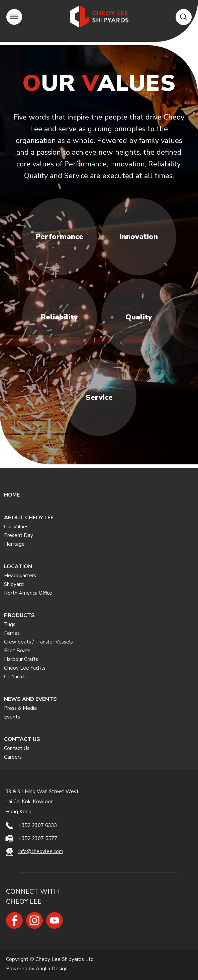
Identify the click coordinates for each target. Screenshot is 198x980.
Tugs (10, 624)
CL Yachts (15, 677)
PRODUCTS (19, 615)
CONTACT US (22, 739)
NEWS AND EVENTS (30, 699)
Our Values (16, 527)
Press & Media (20, 708)
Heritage (14, 544)
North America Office (28, 593)
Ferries (12, 633)
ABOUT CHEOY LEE (29, 518)
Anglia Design (52, 969)
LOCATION (18, 567)
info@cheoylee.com (41, 851)
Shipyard (14, 584)
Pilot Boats (17, 651)
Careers (13, 757)
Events (12, 717)
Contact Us (17, 748)
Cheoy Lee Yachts (25, 668)
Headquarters (20, 576)
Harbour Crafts (21, 659)
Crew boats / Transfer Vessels (38, 642)
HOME (12, 495)
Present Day (19, 535)
